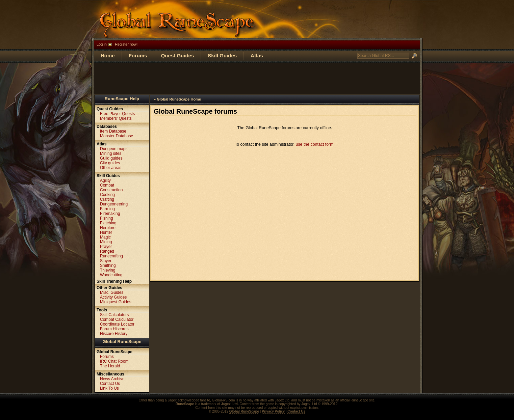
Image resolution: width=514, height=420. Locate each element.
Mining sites (111, 153)
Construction (111, 190)
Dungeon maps (114, 149)
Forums (138, 55)
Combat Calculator (117, 319)
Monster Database (117, 136)
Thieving (108, 270)
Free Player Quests (117, 114)
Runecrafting (111, 256)
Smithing (108, 265)
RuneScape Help (122, 99)
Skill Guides (222, 55)
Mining (106, 242)
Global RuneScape (122, 342)
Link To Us (109, 388)
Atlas (257, 55)
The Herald (110, 366)
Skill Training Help (114, 281)
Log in (102, 44)
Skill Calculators (114, 315)
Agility (105, 180)
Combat (107, 185)
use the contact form (315, 144)
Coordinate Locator (117, 324)
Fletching (108, 223)
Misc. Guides (112, 292)
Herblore (108, 228)
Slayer (106, 261)
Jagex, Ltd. (230, 404)
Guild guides (111, 158)
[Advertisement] (257, 78)
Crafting (107, 199)
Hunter (106, 232)
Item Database (113, 131)
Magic (105, 237)
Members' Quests (116, 118)
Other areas (111, 168)
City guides (110, 163)
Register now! (126, 44)
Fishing (107, 218)
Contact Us (110, 384)
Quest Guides (178, 55)
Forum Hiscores (114, 329)
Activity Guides (113, 297)
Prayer (106, 247)
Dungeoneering (114, 204)
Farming (107, 209)
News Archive (112, 379)
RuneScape (185, 404)
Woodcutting (111, 275)
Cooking (107, 195)
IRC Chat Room (114, 361)
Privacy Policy (273, 411)
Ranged (107, 251)
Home (108, 55)
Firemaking (110, 214)
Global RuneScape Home (179, 99)
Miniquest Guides (116, 302)
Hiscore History (114, 334)
